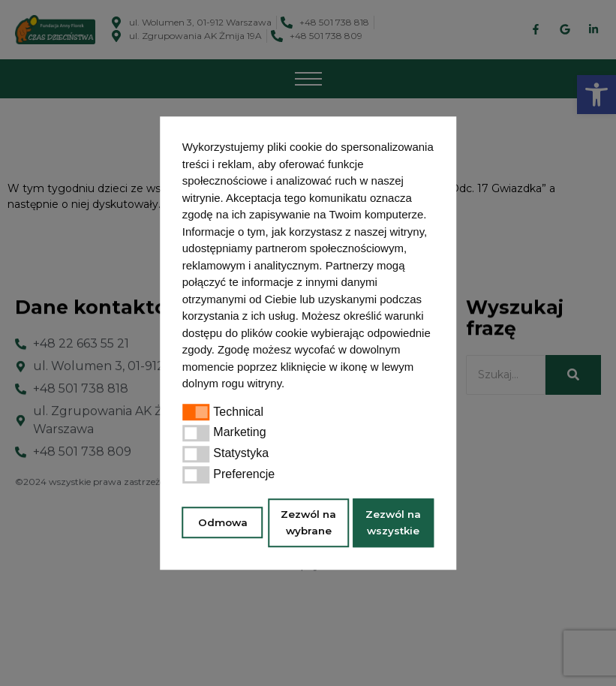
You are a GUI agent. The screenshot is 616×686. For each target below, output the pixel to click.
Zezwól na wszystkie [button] (393, 523)
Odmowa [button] (223, 522)
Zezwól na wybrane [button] (308, 523)
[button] (290, 385)
